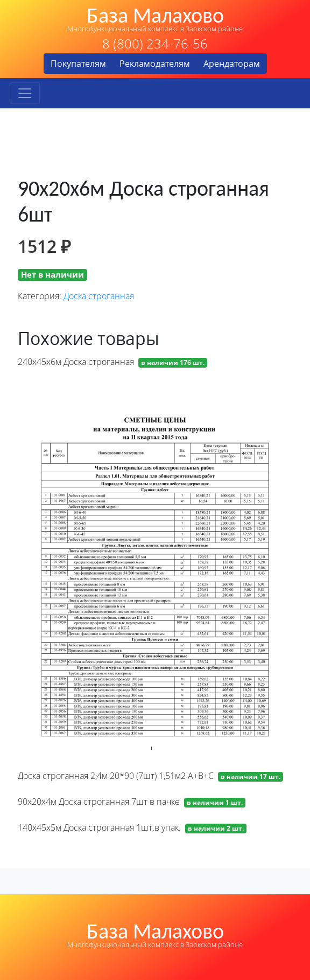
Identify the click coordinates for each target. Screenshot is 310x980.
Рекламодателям (155, 64)
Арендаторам (232, 64)
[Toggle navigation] (25, 93)
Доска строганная (99, 296)
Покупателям (78, 64)
